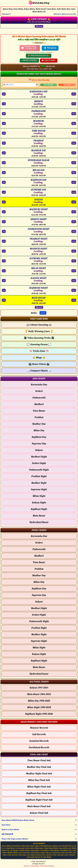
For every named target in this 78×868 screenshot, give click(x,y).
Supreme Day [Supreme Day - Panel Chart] (39, 595)
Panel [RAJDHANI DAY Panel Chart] (74, 182)
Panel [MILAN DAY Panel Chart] (74, 173)
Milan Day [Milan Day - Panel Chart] (39, 582)
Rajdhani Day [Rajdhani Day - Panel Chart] (39, 589)
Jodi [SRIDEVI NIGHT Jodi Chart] (4, 222)
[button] (39, 319)
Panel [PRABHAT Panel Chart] (74, 143)
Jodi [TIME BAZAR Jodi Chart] (4, 133)
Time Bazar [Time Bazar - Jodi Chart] (39, 411)
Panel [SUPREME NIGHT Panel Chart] (74, 261)
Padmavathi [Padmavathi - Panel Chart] (39, 549)
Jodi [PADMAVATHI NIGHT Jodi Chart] (4, 231)
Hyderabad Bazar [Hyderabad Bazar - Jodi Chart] (39, 522)
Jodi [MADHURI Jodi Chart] (4, 123)
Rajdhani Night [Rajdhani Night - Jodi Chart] (39, 509)
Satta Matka (47, 857)
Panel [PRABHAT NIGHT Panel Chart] (74, 241)
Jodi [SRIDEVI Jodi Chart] (4, 104)
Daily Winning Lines (39, 331)
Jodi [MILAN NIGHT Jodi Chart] (4, 271)
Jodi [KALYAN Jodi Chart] (4, 202)
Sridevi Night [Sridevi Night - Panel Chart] (39, 615)
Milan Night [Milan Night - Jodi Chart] (39, 496)
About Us (27, 866)
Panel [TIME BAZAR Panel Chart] (74, 133)
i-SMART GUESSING (29, 60)
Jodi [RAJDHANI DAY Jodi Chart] (4, 182)
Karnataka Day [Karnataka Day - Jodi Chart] (39, 385)
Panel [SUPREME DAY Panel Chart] (74, 192)
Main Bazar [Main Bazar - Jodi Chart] (39, 516)
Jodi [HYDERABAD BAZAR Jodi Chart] (4, 163)
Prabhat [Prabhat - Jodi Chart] (39, 417)
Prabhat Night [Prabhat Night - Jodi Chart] (39, 476)
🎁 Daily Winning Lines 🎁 (39, 55)
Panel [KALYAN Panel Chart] (74, 202)
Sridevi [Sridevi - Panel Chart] (39, 543)
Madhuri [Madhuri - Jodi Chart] (39, 404)
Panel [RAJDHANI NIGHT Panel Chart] (74, 290)
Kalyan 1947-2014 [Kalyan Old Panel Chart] (39, 688)
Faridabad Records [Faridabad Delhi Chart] (39, 747)
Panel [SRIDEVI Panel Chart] (74, 104)
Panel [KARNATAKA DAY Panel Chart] (74, 94)
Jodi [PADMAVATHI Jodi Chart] (4, 114)
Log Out (43, 313)
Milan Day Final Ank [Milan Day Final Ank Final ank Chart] (39, 780)
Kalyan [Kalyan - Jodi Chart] (39, 450)
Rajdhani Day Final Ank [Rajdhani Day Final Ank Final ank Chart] (39, 793)
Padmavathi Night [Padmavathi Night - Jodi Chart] (39, 470)
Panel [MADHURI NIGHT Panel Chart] (74, 212)
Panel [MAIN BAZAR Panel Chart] (74, 300)
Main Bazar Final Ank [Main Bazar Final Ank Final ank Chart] (39, 806)
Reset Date (67, 85)
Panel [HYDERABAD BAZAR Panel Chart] (74, 163)
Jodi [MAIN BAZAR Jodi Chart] (4, 300)
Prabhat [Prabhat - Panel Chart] (39, 569)
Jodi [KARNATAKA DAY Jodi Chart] (4, 94)
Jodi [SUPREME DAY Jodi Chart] (4, 192)
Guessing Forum (39, 344)
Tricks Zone (39, 351)
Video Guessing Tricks (39, 338)
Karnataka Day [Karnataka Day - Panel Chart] (39, 536)
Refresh (39, 26)
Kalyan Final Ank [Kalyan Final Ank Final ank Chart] (39, 813)
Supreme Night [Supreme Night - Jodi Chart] (39, 489)
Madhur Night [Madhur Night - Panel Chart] (39, 634)
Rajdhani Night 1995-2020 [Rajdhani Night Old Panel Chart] (39, 714)
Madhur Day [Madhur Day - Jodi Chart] (39, 424)
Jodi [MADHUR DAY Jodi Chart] (4, 153)
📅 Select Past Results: (39, 80)
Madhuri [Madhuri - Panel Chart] (39, 556)
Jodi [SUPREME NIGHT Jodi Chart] (4, 261)
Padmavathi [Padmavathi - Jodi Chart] (39, 398)
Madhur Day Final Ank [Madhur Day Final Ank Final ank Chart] (39, 767)
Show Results (49, 85)
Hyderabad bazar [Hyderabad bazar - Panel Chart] (39, 674)
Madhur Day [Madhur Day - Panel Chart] (39, 575)
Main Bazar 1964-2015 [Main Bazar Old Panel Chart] (39, 694)
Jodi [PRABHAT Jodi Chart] (4, 143)
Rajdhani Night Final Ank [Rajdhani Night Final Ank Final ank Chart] (39, 800)
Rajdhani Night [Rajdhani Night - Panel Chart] (39, 661)
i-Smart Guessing (39, 325)
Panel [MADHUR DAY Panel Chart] (74, 153)
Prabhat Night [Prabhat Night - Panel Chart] (39, 628)
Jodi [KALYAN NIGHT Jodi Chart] (4, 281)
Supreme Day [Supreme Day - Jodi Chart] (39, 444)
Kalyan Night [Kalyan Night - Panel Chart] (39, 654)
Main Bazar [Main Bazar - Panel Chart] (39, 667)
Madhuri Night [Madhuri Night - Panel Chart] (39, 608)
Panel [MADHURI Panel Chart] (74, 123)
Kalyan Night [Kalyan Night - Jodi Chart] (39, 503)
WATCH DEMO (48, 60)
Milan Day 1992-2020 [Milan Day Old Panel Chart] (39, 701)
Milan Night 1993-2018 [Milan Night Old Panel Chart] (39, 707)
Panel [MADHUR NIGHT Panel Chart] (74, 251)
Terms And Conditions (47, 866)
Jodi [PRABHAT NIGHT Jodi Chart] (4, 241)
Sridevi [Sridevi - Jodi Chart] (39, 391)
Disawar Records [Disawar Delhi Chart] (39, 728)
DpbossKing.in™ (41, 861)
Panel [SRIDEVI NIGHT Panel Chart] (74, 222)
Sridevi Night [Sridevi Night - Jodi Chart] (39, 463)
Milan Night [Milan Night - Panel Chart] (39, 648)
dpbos (38, 846)
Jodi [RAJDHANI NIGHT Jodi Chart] (4, 290)
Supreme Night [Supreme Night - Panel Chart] (39, 641)
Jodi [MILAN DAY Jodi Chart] (4, 173)
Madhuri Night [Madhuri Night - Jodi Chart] (39, 457)
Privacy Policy (35, 866)
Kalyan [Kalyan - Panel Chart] (39, 602)
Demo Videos (39, 364)
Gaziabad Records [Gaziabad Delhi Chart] (39, 741)
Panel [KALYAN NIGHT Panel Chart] (74, 281)
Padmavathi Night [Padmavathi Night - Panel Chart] (39, 621)
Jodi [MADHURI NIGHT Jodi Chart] (4, 212)
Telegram (50, 48)
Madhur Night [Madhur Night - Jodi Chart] (39, 483)
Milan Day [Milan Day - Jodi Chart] (39, 430)
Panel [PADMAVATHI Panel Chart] (74, 114)
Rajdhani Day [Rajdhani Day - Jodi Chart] (39, 437)
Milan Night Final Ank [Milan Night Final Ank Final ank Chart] (39, 787)
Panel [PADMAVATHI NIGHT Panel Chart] (74, 231)
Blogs (39, 358)
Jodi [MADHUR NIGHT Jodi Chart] (4, 251)
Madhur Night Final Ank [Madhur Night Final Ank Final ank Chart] (39, 774)
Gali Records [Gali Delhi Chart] (39, 734)
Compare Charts (39, 371)
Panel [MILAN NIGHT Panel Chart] (74, 271)
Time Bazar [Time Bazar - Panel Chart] (39, 562)
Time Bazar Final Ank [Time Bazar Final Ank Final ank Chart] (39, 760)
